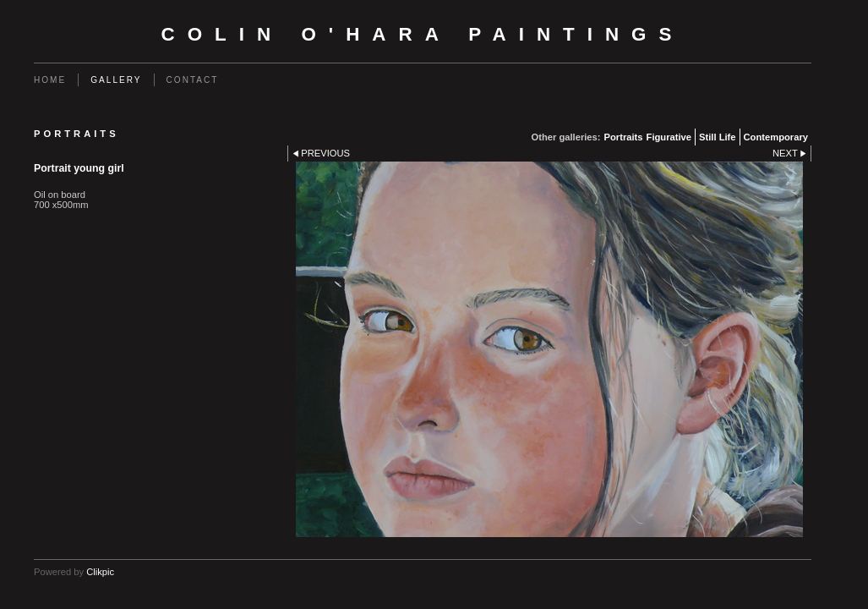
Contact (193, 80)
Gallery (116, 80)
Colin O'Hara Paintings (423, 34)
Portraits (624, 137)
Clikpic (100, 572)
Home (50, 80)
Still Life (718, 137)
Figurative (669, 137)
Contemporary (776, 137)
